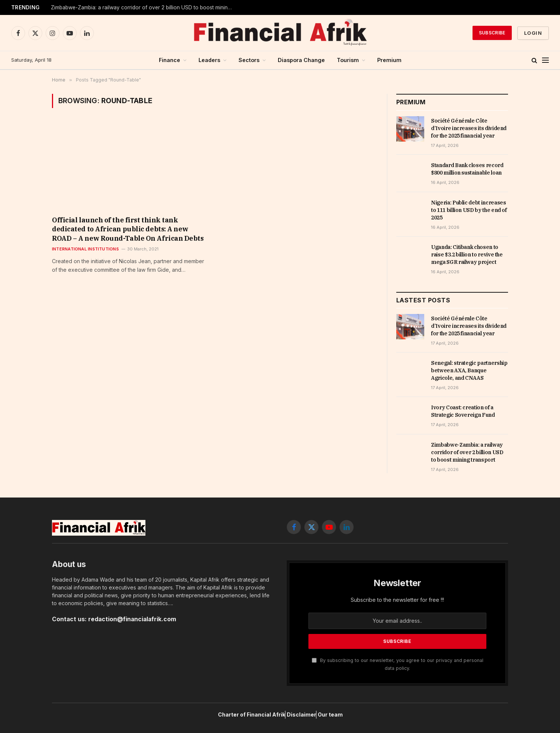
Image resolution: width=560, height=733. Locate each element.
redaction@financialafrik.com (132, 619)
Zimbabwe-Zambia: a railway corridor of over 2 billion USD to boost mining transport (467, 452)
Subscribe (492, 33)
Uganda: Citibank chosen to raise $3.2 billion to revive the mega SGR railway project (467, 255)
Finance (170, 60)
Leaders (209, 60)
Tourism (348, 60)
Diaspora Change (301, 60)
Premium (389, 60)
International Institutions (85, 249)
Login (533, 33)
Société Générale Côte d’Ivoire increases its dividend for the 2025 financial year (469, 128)
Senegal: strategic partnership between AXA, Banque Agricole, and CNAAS (469, 370)
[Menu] (545, 60)
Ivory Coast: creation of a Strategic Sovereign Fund (113, 7)
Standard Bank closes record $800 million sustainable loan (467, 169)
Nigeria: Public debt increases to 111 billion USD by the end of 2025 (469, 210)
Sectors (249, 60)
